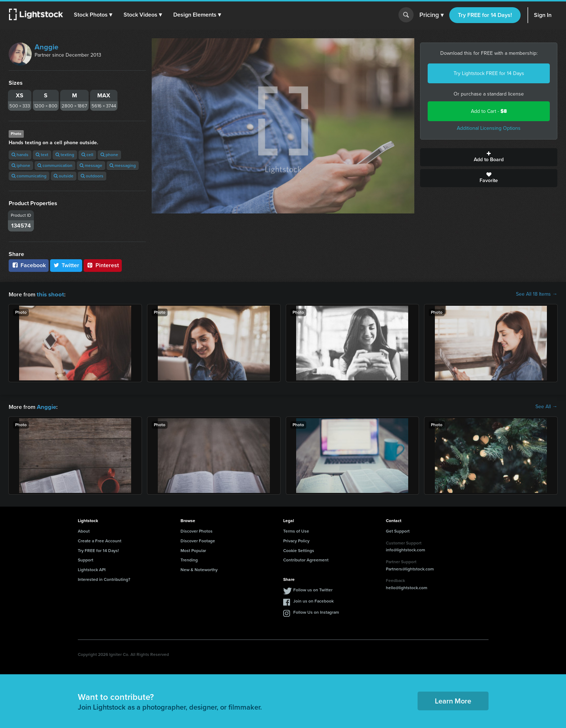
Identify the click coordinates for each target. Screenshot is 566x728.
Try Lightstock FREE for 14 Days (489, 73)
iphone (21, 166)
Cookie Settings (299, 550)
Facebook (29, 265)
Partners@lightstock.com (410, 568)
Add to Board (489, 157)
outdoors (92, 176)
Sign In (543, 15)
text (42, 155)
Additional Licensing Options (489, 128)
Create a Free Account (100, 540)
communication (55, 166)
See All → (546, 406)
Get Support (398, 530)
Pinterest (103, 265)
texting (65, 155)
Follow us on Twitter (313, 589)
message (91, 166)
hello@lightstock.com (407, 587)
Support (86, 559)
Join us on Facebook (313, 600)
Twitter (66, 265)
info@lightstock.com (405, 549)
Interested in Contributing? (104, 579)
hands (20, 155)
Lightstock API (92, 569)
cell (87, 155)
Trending (189, 559)
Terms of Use (296, 530)
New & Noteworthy (199, 569)
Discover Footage (198, 540)
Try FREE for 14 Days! (485, 15)
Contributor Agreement (306, 559)
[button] (93, 15)
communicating (29, 176)
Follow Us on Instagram (316, 612)
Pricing (431, 15)
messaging (123, 166)
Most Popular (193, 550)
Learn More (453, 700)
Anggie (46, 47)
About (84, 530)
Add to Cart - (489, 111)
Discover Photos (197, 530)
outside (64, 176)
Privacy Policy (296, 540)
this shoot (49, 294)
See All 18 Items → (537, 294)
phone (109, 155)
